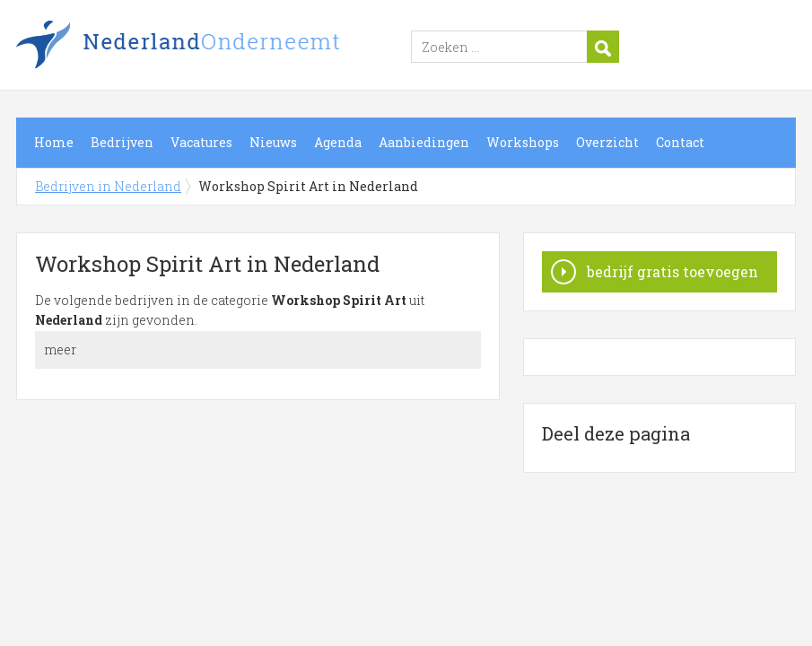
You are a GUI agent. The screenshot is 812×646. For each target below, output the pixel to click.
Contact (680, 142)
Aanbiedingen (424, 142)
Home (54, 142)
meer (60, 349)
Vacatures (201, 142)
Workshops (523, 142)
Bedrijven (122, 142)
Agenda (338, 142)
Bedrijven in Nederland (240, 48)
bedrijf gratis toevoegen (672, 271)
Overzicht (607, 142)
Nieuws (273, 142)
